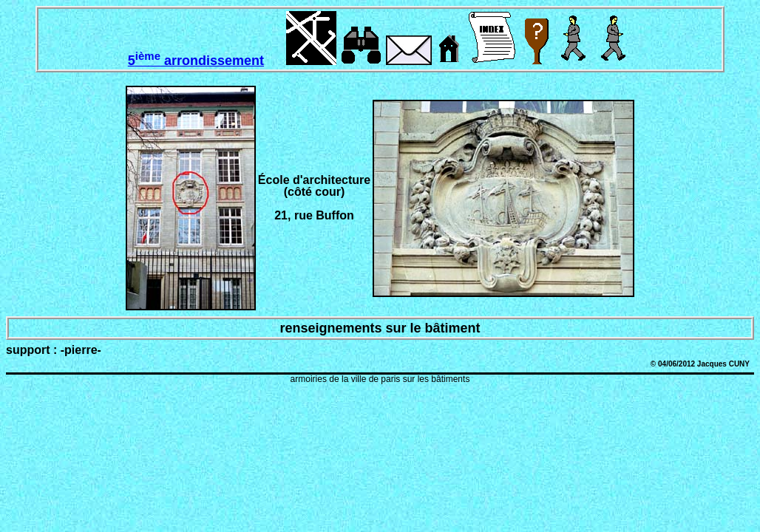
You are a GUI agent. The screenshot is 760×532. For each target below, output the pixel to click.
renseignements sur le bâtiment (380, 328)
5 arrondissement (196, 61)
